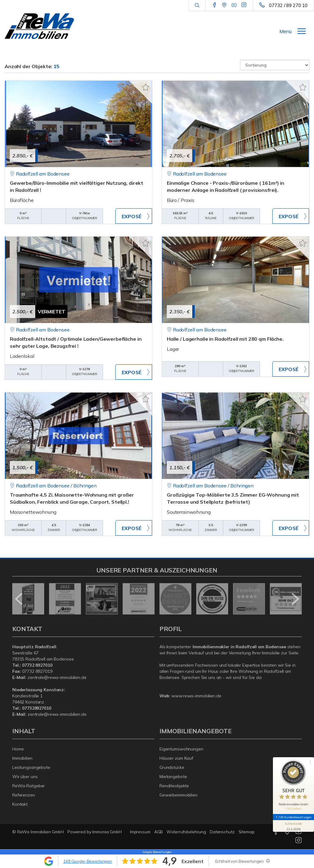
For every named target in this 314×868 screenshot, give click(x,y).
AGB (159, 832)
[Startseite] (39, 26)
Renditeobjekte (174, 786)
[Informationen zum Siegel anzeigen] (293, 823)
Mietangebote (173, 777)
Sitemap (247, 832)
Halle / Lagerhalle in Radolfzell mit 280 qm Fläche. (225, 339)
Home (18, 749)
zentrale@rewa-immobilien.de (57, 677)
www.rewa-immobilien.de (196, 696)
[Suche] (197, 6)
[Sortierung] (275, 65)
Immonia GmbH (107, 832)
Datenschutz (222, 832)
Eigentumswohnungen (181, 749)
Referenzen (24, 795)
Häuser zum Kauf (176, 758)
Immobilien (22, 758)
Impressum (140, 832)
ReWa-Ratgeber (29, 786)
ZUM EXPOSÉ (134, 216)
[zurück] (19, 599)
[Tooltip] (268, 861)
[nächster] (295, 599)
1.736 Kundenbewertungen (293, 814)
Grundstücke (172, 767)
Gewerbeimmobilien (178, 795)
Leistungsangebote (31, 767)
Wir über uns (25, 777)
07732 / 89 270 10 (288, 5)
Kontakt (20, 804)
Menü (285, 31)
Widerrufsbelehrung (186, 832)
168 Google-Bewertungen (88, 861)
